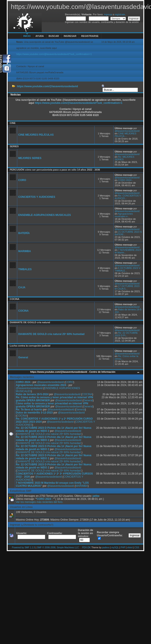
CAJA (22, 287)
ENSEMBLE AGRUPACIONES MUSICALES (45, 215)
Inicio (27, 36)
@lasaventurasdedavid (127, 131)
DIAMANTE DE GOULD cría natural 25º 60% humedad (51, 334)
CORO (22, 180)
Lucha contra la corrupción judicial (30, 346)
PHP (123, 547)
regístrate (120, 14)
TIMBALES (25, 269)
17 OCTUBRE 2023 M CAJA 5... (127, 287)
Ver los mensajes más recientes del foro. (40, 502)
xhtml (130, 547)
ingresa (108, 14)
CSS (137, 547)
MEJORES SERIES (30, 158)
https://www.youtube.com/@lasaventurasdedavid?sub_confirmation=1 (54, 54)
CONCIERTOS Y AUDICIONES (37, 197)
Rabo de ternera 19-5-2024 (32, 394)
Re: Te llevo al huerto (29, 410)
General (23, 357)
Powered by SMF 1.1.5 (24, 547)
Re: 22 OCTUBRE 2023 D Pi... (126, 334)
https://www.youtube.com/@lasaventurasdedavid (47, 86)
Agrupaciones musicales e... (124, 215)
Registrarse (90, 36)
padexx (106, 547)
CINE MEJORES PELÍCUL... (126, 135)
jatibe (96, 496)
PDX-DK (86, 547)
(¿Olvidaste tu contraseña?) (37, 525)
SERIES (14, 146)
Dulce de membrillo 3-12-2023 (34, 413)
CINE (13, 123)
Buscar (54, 36)
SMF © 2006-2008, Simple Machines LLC (58, 547)
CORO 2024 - (125, 180)
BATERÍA (24, 233)
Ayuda (40, 36)
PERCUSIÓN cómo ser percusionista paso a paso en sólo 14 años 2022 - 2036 (55, 170)
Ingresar (70, 36)
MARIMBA (25, 251)
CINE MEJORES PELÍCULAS (36, 135)
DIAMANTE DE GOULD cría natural (30, 322)
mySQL (115, 547)
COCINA (15, 299)
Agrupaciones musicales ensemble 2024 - (42, 385)
